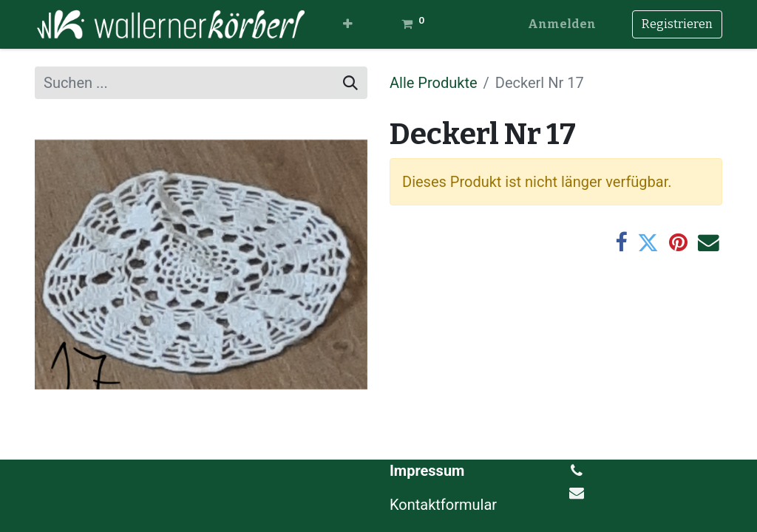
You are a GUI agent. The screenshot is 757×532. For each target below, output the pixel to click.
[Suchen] (350, 83)
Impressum (427, 471)
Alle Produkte (434, 83)
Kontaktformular (445, 505)
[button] (348, 24)
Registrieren (677, 24)
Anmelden (562, 24)
